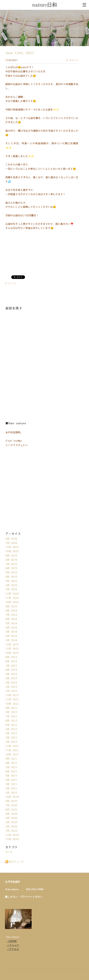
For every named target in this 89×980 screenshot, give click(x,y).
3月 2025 (11, 581)
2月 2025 (11, 585)
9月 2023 (11, 657)
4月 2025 (11, 577)
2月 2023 (11, 687)
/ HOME (12, 941)
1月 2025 (11, 590)
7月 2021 (11, 767)
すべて (9, 852)
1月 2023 (11, 691)
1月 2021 (11, 793)
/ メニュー (13, 945)
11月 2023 (12, 649)
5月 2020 (11, 814)
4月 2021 (11, 780)
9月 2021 (11, 759)
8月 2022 (11, 712)
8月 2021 (11, 763)
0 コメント (72, 60)
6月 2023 (11, 670)
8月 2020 (11, 801)
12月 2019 (12, 835)
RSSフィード (16, 862)
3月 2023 (11, 683)
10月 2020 (12, 797)
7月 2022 (11, 717)
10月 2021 (12, 755)
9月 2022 (11, 708)
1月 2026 (11, 543)
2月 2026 (11, 539)
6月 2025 (11, 568)
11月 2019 (12, 839)
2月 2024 (11, 636)
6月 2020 (11, 810)
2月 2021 (11, 789)
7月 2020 (11, 805)
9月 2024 (11, 607)
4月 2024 (11, 628)
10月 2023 (12, 653)
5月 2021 (11, 776)
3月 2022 (11, 733)
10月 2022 (12, 704)
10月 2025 (12, 551)
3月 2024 (11, 632)
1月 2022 (11, 742)
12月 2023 (12, 645)
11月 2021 (12, 751)
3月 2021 (11, 784)
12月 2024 (12, 594)
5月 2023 (11, 674)
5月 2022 (11, 725)
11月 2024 (12, 598)
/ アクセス (13, 949)
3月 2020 (11, 822)
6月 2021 (11, 772)
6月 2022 (11, 721)
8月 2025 (11, 560)
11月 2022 (12, 700)
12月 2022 (12, 695)
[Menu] (85, 4)
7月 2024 (11, 615)
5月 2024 (11, 624)
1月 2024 (11, 640)
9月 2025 (11, 556)
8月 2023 (11, 662)
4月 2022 (11, 729)
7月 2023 (11, 666)
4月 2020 (11, 818)
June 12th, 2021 (20, 53)
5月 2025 (11, 573)
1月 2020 (11, 831)
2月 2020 (11, 827)
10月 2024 (12, 602)
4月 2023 (11, 678)
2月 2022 (11, 738)
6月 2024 (11, 619)
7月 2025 (11, 564)
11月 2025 (12, 547)
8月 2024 (11, 611)
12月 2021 (12, 746)
